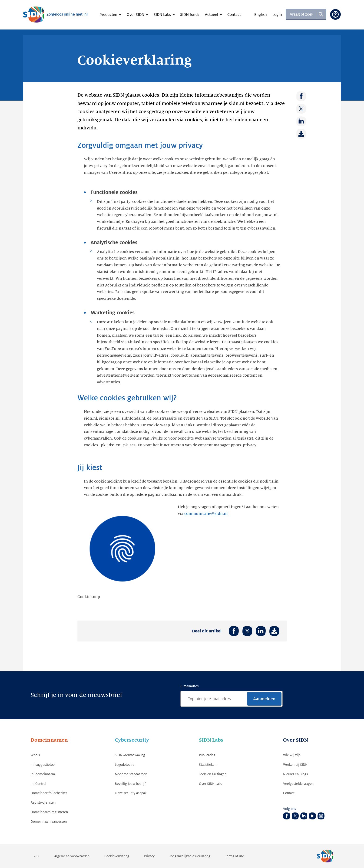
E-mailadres (189, 686)
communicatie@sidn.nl (206, 514)
